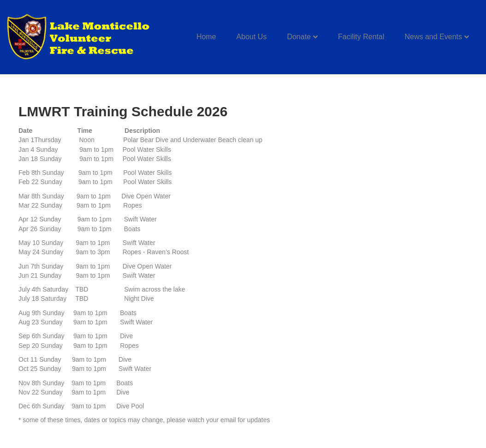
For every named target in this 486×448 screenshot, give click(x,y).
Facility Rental (361, 37)
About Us (252, 37)
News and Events (433, 37)
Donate (299, 37)
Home (206, 37)
